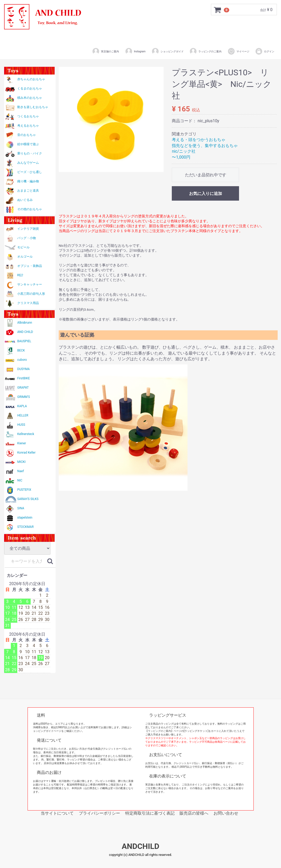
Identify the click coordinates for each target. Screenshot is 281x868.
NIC (20, 480)
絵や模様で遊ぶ (28, 144)
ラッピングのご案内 (205, 51)
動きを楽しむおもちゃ (33, 107)
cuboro (22, 360)
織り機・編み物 (28, 181)
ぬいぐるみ (25, 200)
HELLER (23, 415)
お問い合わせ (226, 813)
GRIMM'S (24, 397)
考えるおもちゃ (28, 126)
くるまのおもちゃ (30, 88)
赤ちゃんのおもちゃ (31, 79)
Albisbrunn (25, 323)
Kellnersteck (26, 434)
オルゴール (25, 257)
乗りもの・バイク (30, 153)
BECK (21, 350)
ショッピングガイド (168, 51)
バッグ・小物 (27, 238)
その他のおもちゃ (30, 209)
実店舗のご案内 (105, 51)
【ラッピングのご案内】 (159, 731)
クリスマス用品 (28, 303)
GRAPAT (23, 388)
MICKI (21, 462)
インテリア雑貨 (28, 229)
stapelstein (25, 518)
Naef (21, 471)
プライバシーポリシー (99, 813)
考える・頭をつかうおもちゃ (199, 140)
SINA (21, 508)
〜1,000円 (181, 157)
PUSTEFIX (24, 490)
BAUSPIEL (24, 341)
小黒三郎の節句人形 (31, 294)
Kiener (22, 443)
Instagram (135, 51)
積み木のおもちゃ (30, 98)
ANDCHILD (140, 846)
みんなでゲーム (28, 163)
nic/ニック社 (184, 151)
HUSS (21, 425)
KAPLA (22, 406)
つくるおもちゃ (28, 116)
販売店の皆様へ (194, 813)
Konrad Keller (26, 453)
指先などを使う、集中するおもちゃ (205, 146)
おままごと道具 (28, 191)
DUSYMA (23, 369)
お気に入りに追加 (206, 194)
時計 (20, 275)
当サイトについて (57, 813)
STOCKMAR (25, 527)
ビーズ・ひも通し (30, 172)
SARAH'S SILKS (28, 499)
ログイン (265, 51)
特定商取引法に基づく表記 (150, 813)
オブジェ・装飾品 (30, 266)
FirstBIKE (24, 378)
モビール (23, 247)
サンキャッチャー (30, 284)
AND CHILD (25, 332)
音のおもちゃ (27, 135)
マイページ (238, 51)
